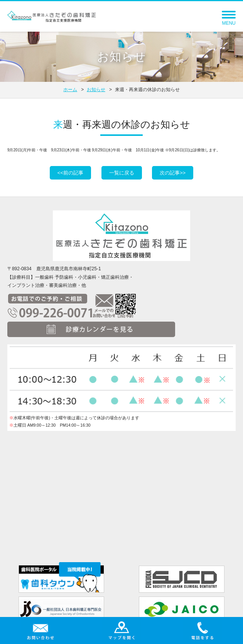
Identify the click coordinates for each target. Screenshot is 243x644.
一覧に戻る (122, 173)
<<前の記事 (70, 173)
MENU (229, 20)
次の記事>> (173, 173)
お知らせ (96, 90)
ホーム (70, 90)
